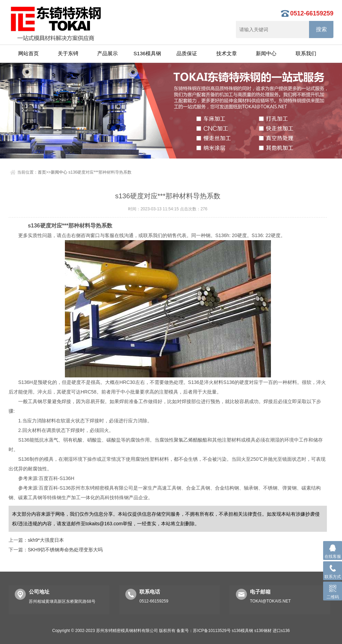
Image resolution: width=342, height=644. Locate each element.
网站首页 (28, 53)
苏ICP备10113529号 (212, 631)
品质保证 (187, 53)
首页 (42, 172)
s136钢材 (263, 631)
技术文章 (227, 53)
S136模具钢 (147, 53)
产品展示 (107, 53)
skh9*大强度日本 (46, 540)
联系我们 (306, 53)
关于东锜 (68, 53)
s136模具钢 (242, 631)
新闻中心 (266, 53)
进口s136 (281, 631)
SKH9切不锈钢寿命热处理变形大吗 (65, 550)
